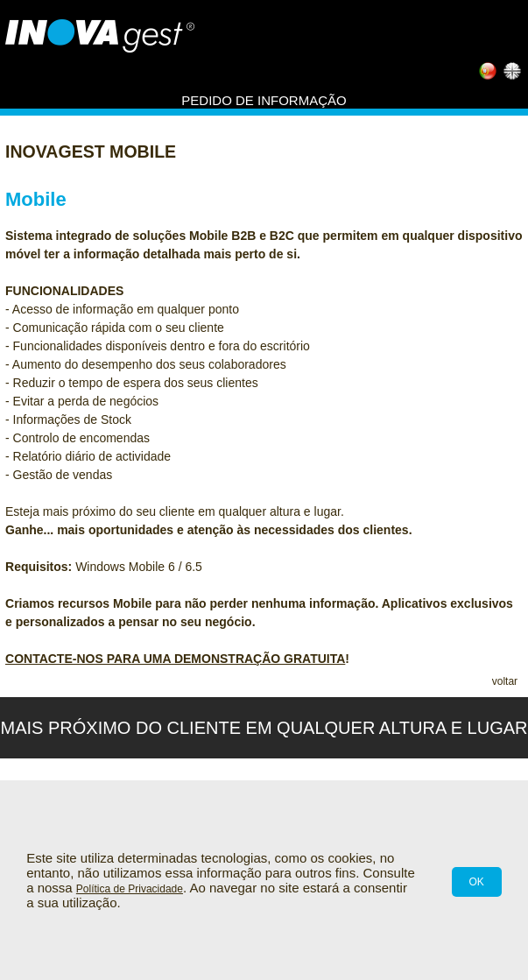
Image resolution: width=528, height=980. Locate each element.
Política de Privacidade (130, 889)
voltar (505, 681)
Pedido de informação (264, 100)
